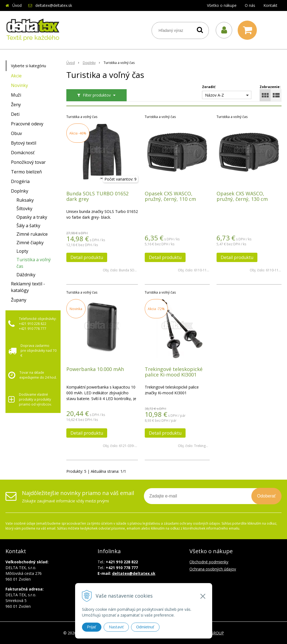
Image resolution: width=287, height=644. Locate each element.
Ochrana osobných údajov (213, 569)
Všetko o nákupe (222, 5)
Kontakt (270, 5)
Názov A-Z (214, 95)
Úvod (17, 5)
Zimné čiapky (30, 243)
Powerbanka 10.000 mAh (95, 369)
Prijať (92, 627)
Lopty (22, 251)
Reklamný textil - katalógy (28, 287)
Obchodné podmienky (209, 562)
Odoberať (266, 496)
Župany (19, 300)
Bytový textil (24, 143)
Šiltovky (24, 209)
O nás (250, 5)
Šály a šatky (28, 226)
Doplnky (20, 191)
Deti (15, 114)
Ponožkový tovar (28, 162)
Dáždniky (26, 275)
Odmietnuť (145, 627)
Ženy (16, 105)
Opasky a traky (32, 217)
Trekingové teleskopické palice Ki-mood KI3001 (174, 372)
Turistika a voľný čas (34, 263)
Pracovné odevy (27, 124)
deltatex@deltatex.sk (54, 5)
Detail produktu (87, 257)
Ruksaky (25, 200)
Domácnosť (23, 153)
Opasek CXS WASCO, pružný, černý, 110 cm (170, 196)
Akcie (16, 76)
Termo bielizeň (26, 172)
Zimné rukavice (32, 234)
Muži (16, 95)
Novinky (19, 85)
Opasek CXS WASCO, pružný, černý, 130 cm (242, 196)
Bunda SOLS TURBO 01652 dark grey (97, 196)
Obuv (16, 133)
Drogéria (20, 181)
